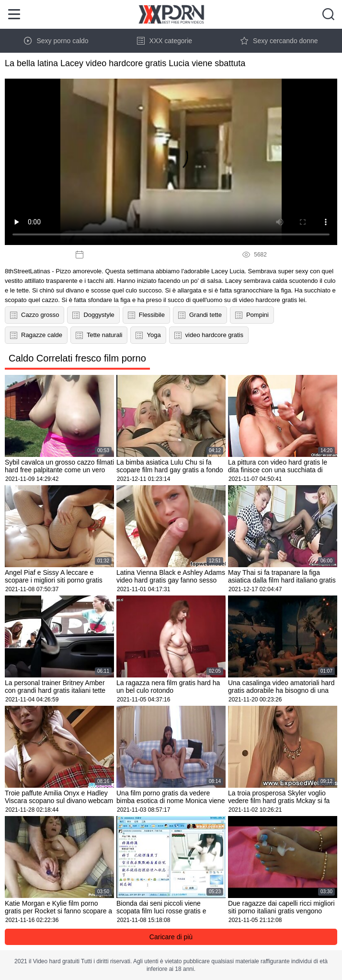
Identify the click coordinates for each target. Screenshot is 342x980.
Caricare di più (171, 937)
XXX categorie (165, 41)
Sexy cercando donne (279, 41)
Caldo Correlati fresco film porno (77, 358)
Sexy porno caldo (56, 41)
